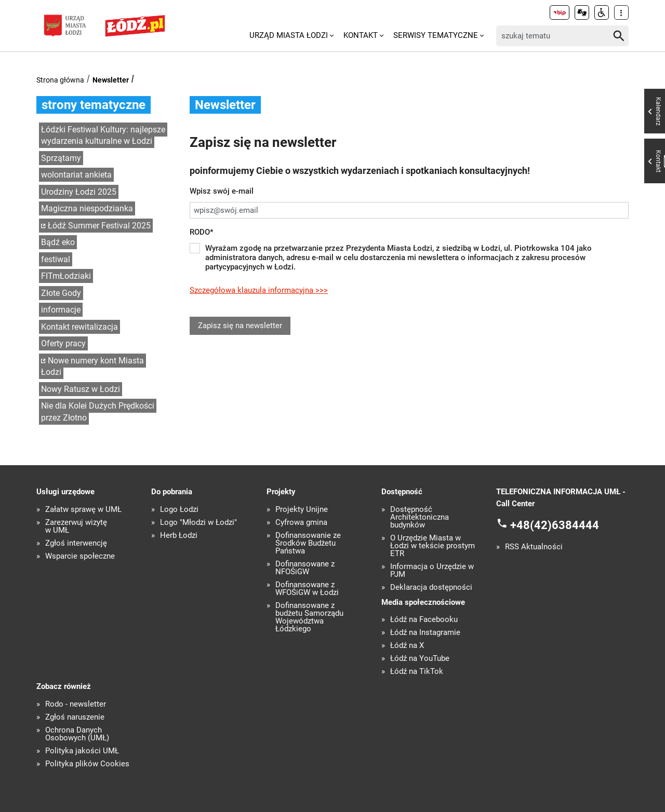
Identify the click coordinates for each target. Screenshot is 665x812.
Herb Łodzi (179, 536)
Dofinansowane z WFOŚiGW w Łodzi (307, 589)
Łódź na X (407, 646)
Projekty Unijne (302, 510)
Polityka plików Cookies (87, 764)
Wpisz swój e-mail (222, 191)
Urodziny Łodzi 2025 (79, 192)
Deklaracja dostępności (431, 587)
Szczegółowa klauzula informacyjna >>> (259, 290)
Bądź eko (58, 242)
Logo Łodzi (179, 510)
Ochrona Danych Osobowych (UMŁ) (77, 734)
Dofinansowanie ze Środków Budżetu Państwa (308, 543)
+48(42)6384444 (555, 525)
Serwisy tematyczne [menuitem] (436, 35)
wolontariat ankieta (76, 175)
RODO (202, 232)
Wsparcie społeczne (80, 556)
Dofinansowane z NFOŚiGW (305, 568)
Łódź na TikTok (417, 672)
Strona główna (60, 80)
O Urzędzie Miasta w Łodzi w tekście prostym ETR (433, 546)
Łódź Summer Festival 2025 (99, 226)
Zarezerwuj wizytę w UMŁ (76, 526)
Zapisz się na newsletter (240, 326)
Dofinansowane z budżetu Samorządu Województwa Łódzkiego (309, 617)
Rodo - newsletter (76, 704)
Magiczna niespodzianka (87, 208)
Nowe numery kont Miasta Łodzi (92, 367)
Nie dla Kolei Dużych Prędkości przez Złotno (98, 412)
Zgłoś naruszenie (75, 717)
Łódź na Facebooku (424, 620)
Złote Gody (61, 293)
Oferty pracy (63, 343)
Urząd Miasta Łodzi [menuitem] (289, 35)
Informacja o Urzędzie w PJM (432, 571)
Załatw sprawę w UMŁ (83, 510)
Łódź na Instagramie (425, 633)
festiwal (56, 259)
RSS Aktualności (534, 547)
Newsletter (111, 80)
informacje (61, 310)
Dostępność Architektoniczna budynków (420, 517)
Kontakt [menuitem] (361, 35)
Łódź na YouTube (420, 659)
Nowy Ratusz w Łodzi (81, 389)
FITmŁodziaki (66, 276)
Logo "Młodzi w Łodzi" (198, 523)
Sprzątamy (61, 158)
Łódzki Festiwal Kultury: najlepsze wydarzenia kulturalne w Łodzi (103, 136)
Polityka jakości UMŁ (82, 751)
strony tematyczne (94, 105)
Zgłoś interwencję (76, 543)
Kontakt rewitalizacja (79, 327)
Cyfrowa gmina (301, 523)
